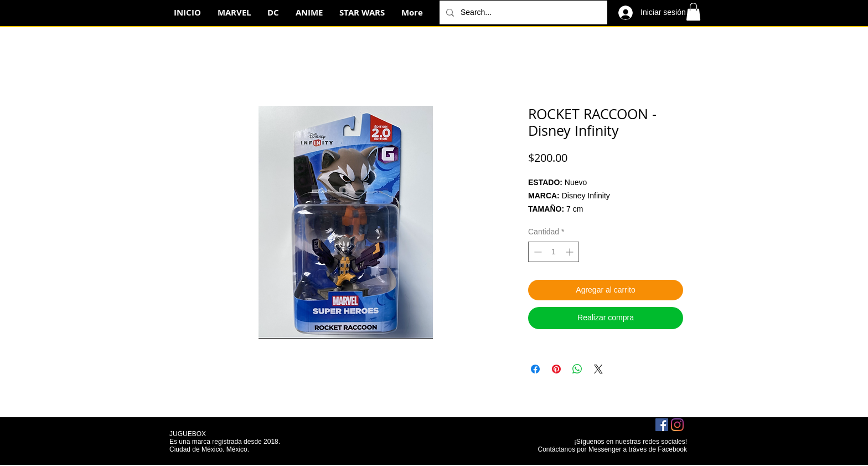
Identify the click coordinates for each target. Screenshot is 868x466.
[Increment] (570, 252)
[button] (693, 12)
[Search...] (522, 12)
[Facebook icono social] (662, 425)
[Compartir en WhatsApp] (577, 369)
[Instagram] (677, 425)
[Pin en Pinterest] (556, 369)
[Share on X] (598, 369)
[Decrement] (537, 252)
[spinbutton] (554, 252)
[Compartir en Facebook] (535, 369)
